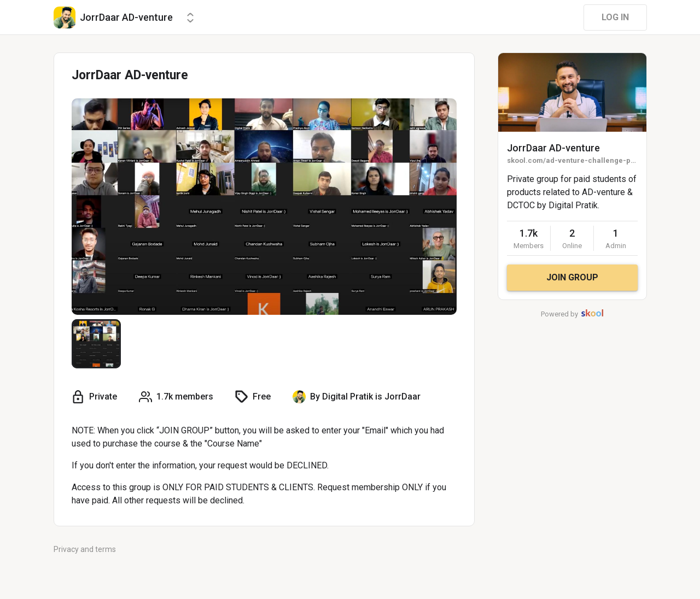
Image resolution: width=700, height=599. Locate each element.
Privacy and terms (85, 549)
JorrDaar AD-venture (553, 148)
